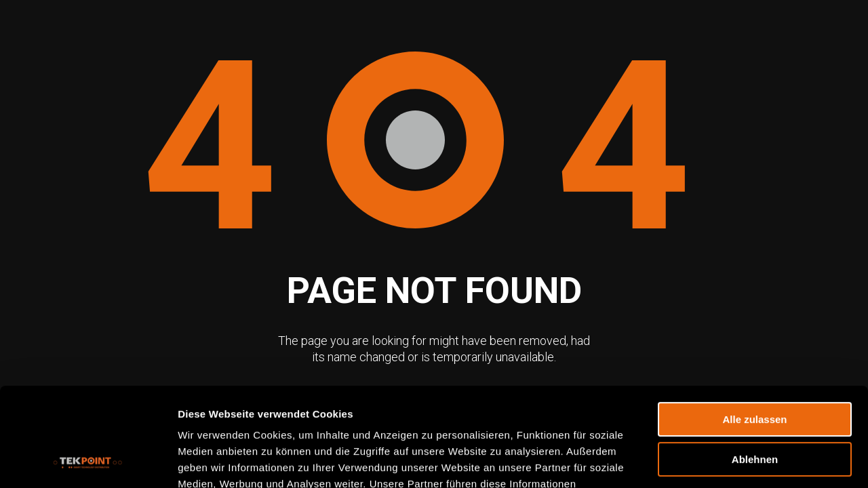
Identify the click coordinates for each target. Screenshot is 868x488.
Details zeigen (212, 461)
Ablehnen (755, 367)
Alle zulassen (754, 327)
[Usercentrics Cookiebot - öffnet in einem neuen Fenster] (88, 462)
